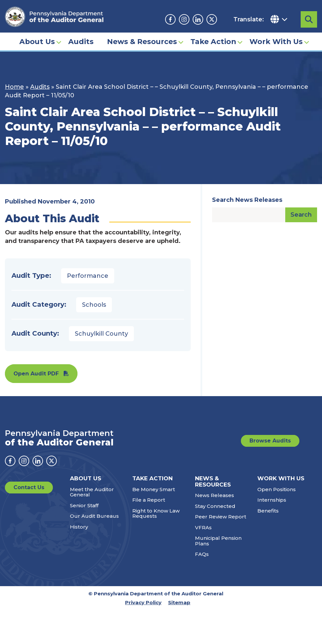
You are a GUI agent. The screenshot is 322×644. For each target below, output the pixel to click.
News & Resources (142, 41)
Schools (94, 305)
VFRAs (203, 527)
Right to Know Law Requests (156, 513)
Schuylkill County (101, 334)
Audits (81, 41)
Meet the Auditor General (92, 492)
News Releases (215, 495)
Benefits (268, 511)
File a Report (149, 500)
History (79, 527)
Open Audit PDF (36, 374)
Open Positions (277, 489)
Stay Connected (215, 506)
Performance (88, 276)
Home (14, 87)
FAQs (202, 554)
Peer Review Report (221, 517)
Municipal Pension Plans (218, 541)
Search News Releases (247, 200)
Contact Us (29, 487)
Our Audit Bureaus (94, 516)
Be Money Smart (154, 489)
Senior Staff (84, 505)
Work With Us (276, 41)
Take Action (213, 41)
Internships (272, 500)
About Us (37, 41)
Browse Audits (270, 441)
